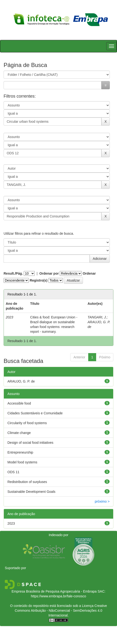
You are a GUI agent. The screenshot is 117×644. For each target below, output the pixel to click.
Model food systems (22, 462)
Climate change (19, 433)
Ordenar (89, 273)
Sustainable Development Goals (31, 492)
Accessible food (19, 403)
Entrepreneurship (20, 452)
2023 (11, 523)
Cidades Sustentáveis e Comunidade (35, 413)
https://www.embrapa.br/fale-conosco (58, 596)
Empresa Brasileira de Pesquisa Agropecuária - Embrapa (54, 591)
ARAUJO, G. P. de (21, 381)
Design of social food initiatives (30, 443)
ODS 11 (13, 472)
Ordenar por (49, 273)
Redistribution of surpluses (27, 482)
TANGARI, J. (97, 317)
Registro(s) (39, 280)
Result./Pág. (13, 273)
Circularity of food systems (27, 423)
